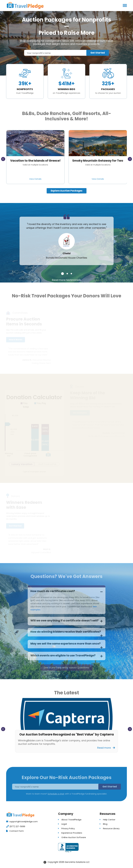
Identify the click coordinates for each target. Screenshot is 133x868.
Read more (106, 748)
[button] (62, 274)
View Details (35, 179)
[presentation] (3, 159)
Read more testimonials (67, 280)
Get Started (98, 53)
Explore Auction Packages (67, 191)
